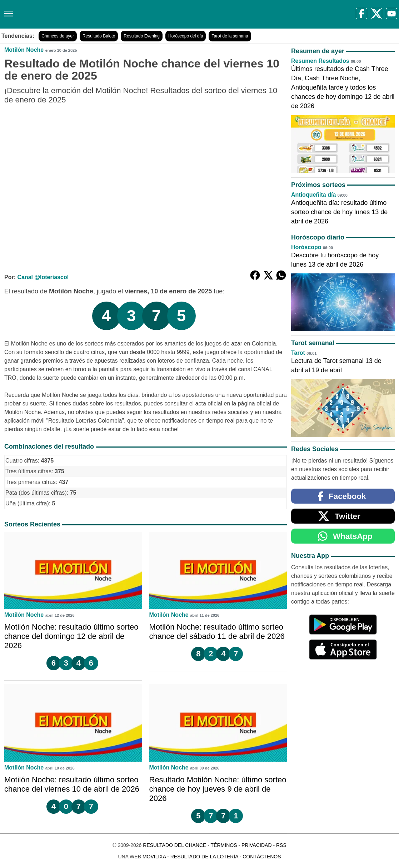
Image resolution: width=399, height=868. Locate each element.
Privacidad (257, 845)
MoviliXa (154, 857)
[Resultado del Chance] (103, 14)
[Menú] (7, 11)
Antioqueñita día (313, 195)
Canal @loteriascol (43, 277)
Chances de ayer (58, 36)
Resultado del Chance (174, 845)
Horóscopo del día (186, 36)
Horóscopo (306, 247)
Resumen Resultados (320, 61)
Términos (224, 845)
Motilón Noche (24, 50)
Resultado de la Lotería (204, 857)
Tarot (298, 353)
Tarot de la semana (230, 36)
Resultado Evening (142, 36)
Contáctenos (262, 857)
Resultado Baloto (99, 36)
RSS (281, 845)
